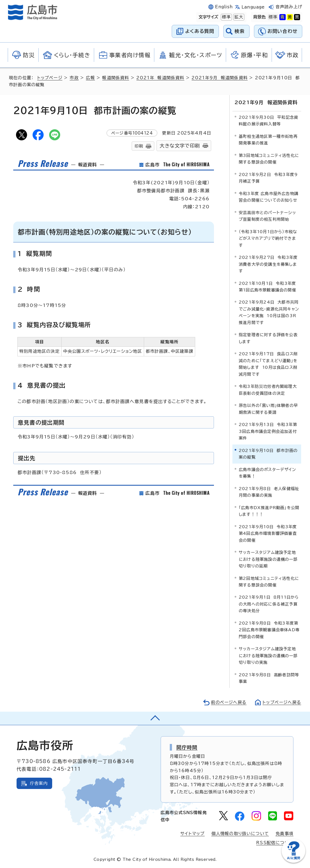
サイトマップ (192, 833)
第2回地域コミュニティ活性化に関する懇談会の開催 (269, 581)
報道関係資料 (116, 78)
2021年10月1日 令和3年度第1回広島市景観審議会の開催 (267, 286)
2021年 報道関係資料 (160, 78)
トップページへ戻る (282, 702)
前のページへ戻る (229, 702)
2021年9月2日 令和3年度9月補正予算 (268, 178)
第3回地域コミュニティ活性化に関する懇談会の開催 (269, 159)
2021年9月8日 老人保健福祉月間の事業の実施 (269, 492)
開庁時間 (187, 747)
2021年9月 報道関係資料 (220, 78)
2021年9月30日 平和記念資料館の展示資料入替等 (268, 121)
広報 (90, 78)
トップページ (50, 78)
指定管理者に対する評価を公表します (268, 338)
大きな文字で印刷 (180, 146)
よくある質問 (200, 31)
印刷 (139, 146)
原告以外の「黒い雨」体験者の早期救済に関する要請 (268, 409)
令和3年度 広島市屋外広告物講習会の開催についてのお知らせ (269, 197)
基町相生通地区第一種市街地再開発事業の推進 (268, 140)
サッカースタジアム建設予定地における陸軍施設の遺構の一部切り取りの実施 (268, 656)
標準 (226, 17)
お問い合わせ (283, 31)
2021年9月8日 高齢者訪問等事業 (269, 678)
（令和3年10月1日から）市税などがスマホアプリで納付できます (268, 238)
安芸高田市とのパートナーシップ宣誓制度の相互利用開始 (267, 216)
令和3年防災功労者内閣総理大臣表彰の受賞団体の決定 (268, 390)
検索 (240, 31)
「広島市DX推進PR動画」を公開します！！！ (269, 511)
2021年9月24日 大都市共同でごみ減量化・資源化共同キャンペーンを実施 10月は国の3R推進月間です (269, 312)
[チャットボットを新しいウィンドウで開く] (293, 862)
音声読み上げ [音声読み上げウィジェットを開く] (289, 7)
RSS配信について (275, 843)
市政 (74, 78)
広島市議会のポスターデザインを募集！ (267, 473)
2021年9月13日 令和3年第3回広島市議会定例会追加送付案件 (268, 431)
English (224, 7)
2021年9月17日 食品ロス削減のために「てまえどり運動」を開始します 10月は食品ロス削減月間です (268, 364)
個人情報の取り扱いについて (240, 833)
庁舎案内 (39, 783)
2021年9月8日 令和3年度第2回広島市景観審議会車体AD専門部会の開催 (269, 630)
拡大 (238, 17)
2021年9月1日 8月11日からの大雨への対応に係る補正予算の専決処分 (269, 604)
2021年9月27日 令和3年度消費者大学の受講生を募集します (268, 264)
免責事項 (284, 833)
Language (253, 7)
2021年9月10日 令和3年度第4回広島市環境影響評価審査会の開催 (268, 533)
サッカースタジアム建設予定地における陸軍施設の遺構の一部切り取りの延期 (268, 559)
